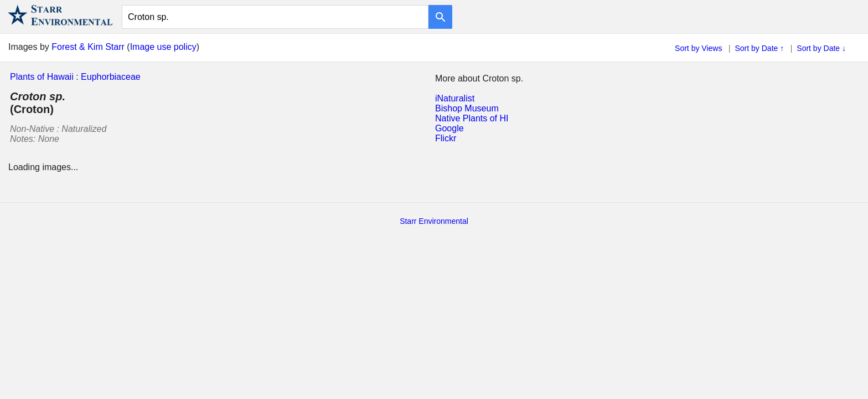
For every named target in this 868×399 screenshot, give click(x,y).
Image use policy (163, 47)
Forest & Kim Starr (88, 47)
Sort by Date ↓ (821, 48)
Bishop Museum (467, 108)
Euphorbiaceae (111, 77)
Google (449, 128)
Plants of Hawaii (42, 77)
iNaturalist (455, 98)
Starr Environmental (434, 221)
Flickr (446, 138)
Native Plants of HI (472, 118)
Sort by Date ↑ (760, 48)
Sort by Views (698, 48)
